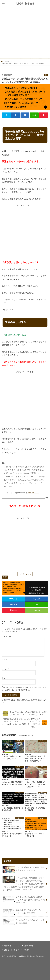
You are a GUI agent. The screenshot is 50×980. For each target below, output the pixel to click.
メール (6, 669)
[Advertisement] (25, 33)
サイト (4, 678)
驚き (6, 577)
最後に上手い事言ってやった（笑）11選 (22, 912)
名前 (5, 660)
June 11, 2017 (33, 493)
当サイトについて (12, 946)
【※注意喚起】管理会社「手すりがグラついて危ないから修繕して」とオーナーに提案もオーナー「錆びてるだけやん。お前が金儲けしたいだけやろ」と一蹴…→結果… (24, 884)
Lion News (25, 3)
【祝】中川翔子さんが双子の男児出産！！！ (24, 870)
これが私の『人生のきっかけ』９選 (24, 922)
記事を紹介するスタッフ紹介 (16, 950)
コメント (6, 636)
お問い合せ (28, 946)
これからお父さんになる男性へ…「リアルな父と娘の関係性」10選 (24, 900)
